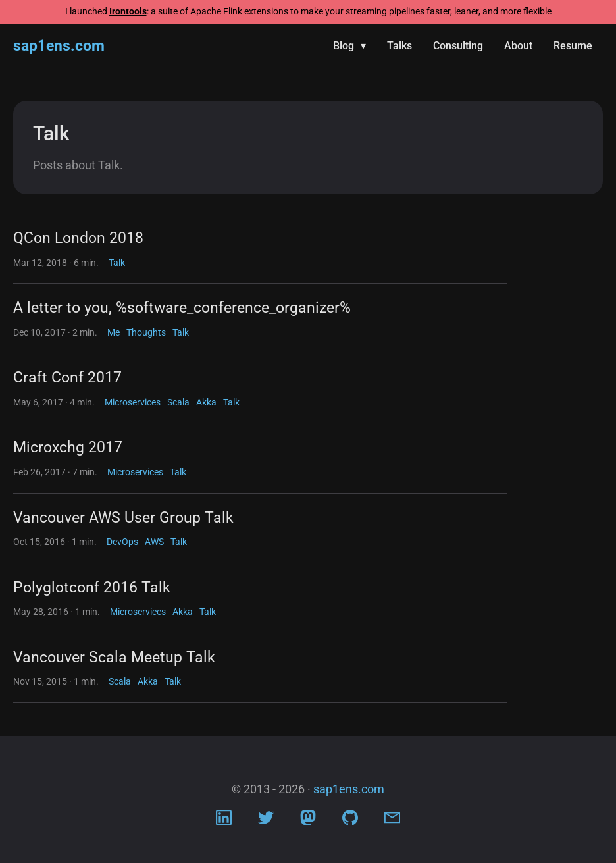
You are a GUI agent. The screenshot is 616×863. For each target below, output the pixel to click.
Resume (573, 46)
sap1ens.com (59, 45)
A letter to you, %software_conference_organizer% (182, 307)
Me (114, 332)
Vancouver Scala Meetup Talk (114, 657)
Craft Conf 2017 (67, 377)
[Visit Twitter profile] (266, 821)
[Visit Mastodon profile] (308, 821)
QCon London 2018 (78, 238)
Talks (399, 46)
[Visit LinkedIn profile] (224, 821)
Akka (206, 402)
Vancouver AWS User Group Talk (123, 517)
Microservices (133, 402)
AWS (154, 542)
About (518, 46)
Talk (117, 263)
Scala (178, 402)
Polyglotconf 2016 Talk (92, 587)
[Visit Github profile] (350, 821)
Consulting (458, 46)
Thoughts (146, 332)
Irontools (128, 12)
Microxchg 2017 (68, 447)
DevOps (122, 542)
